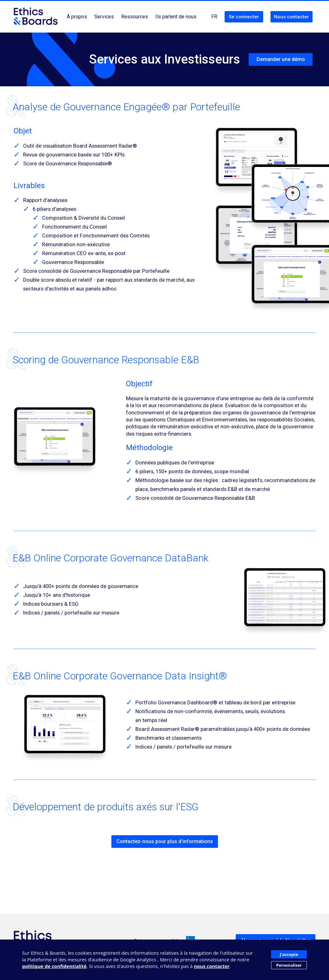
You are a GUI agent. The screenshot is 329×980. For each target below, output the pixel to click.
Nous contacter (292, 17)
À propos (77, 17)
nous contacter (212, 966)
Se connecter (244, 17)
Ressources (135, 17)
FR (214, 17)
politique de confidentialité (54, 966)
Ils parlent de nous (176, 17)
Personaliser (289, 965)
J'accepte (289, 954)
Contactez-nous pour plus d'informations (165, 841)
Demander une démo (281, 59)
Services (104, 17)
